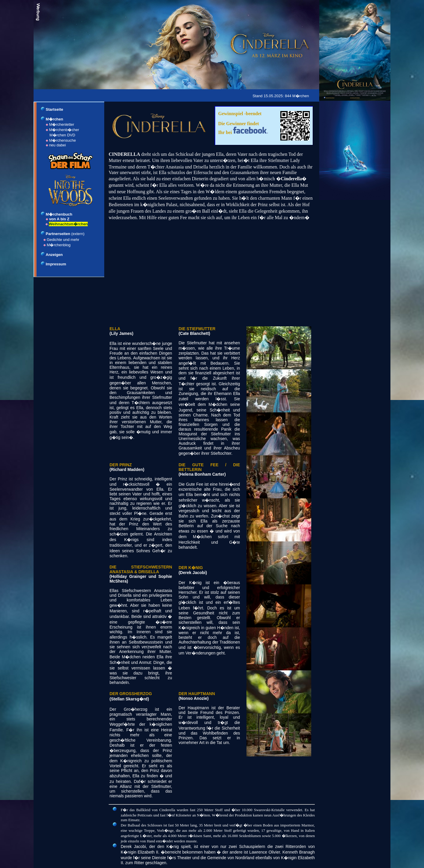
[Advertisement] (143, 95)
